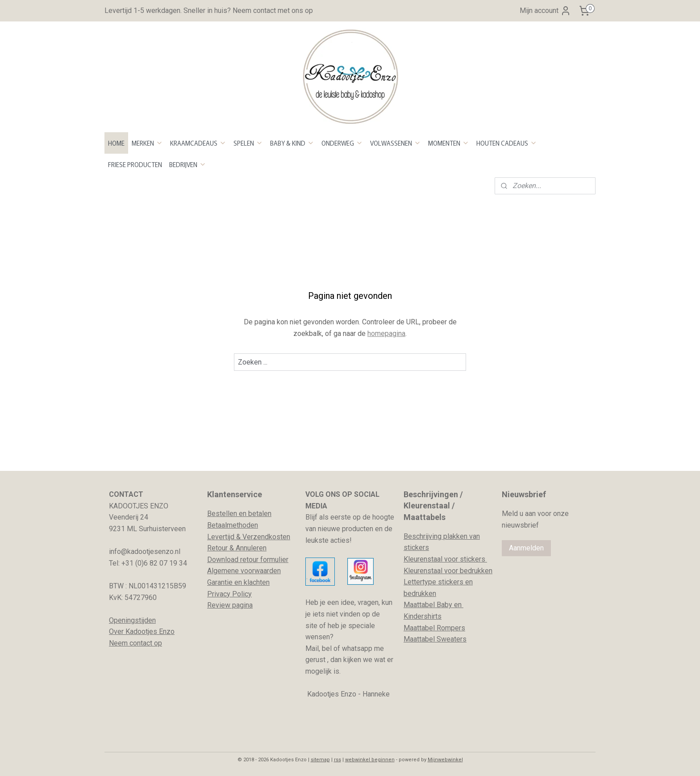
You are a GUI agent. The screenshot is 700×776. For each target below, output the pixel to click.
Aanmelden (526, 548)
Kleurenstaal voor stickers (445, 559)
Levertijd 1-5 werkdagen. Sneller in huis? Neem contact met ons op (209, 10)
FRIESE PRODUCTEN (135, 164)
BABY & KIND (292, 143)
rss (337, 760)
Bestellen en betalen (239, 514)
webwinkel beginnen (370, 760)
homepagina (386, 333)
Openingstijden (132, 620)
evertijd (223, 537)
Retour (217, 548)
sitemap (320, 760)
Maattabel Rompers (434, 628)
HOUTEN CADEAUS (507, 143)
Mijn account (545, 11)
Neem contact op (135, 643)
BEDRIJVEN (188, 164)
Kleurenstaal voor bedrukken (448, 571)
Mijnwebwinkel (445, 760)
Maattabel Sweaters (435, 639)
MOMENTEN (449, 143)
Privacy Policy (229, 594)
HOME (116, 143)
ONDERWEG (342, 143)
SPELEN (248, 143)
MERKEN (147, 143)
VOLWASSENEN (396, 143)
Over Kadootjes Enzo (142, 631)
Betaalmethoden (233, 525)
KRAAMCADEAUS (198, 143)
